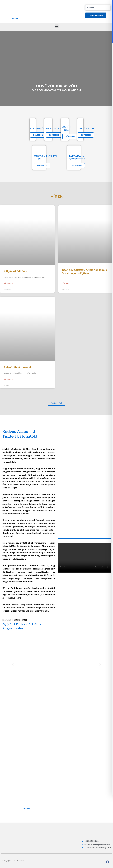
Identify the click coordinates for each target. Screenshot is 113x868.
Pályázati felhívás (15, 271)
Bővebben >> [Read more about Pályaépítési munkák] (8, 379)
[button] (57, 26)
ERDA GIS (27, 808)
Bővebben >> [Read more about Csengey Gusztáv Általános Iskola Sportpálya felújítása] (67, 283)
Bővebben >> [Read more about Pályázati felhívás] (8, 283)
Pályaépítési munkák (18, 367)
